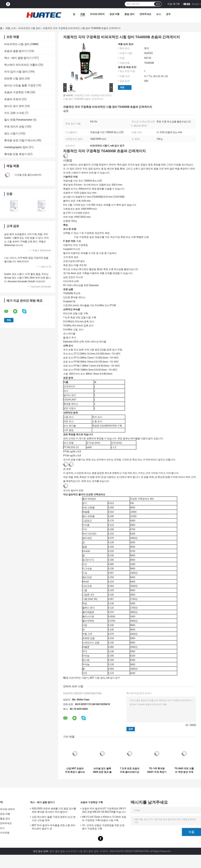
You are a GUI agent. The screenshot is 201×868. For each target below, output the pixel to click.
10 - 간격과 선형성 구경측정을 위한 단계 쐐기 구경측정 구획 (103, 827)
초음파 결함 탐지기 (16, 51)
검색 (158, 4)
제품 (83, 14)
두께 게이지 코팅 (14, 127)
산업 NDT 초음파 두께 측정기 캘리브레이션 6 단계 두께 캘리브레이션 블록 (75, 770)
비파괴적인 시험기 (79, 678)
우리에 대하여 (97, 14)
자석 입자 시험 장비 (16, 72)
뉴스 (159, 14)
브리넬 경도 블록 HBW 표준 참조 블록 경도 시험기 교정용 (102, 770)
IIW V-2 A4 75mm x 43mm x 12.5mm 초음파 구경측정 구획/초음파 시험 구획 (104, 819)
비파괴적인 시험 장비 (29, 28)
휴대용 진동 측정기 (16, 154)
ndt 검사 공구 (113, 678)
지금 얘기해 (173, 4)
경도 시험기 (11, 133)
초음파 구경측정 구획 (17, 92)
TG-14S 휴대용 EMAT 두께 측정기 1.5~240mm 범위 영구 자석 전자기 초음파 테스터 (157, 770)
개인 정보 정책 (40, 851)
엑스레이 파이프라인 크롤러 (21, 65)
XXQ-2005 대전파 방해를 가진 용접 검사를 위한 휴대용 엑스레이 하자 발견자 (54, 810)
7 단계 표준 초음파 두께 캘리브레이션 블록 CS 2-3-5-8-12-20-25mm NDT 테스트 (129, 770)
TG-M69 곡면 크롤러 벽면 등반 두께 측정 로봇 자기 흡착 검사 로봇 (184, 770)
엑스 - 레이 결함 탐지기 (18, 58)
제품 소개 (10, 28)
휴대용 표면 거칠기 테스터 (20, 140)
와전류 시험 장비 (14, 79)
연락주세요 (145, 14)
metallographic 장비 (16, 147)
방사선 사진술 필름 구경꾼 (20, 85)
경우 (168, 14)
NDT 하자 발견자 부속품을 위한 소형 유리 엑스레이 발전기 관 (54, 827)
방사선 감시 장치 (14, 106)
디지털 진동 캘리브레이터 (28, 175)
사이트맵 (5, 833)
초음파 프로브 (13, 99)
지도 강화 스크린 (14, 113)
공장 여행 (114, 14)
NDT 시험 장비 (97, 678)
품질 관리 (129, 14)
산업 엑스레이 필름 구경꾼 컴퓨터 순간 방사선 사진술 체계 (54, 819)
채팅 (122, 87)
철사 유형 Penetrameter (18, 120)
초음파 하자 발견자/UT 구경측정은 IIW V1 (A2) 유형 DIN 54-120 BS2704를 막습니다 (104, 810)
